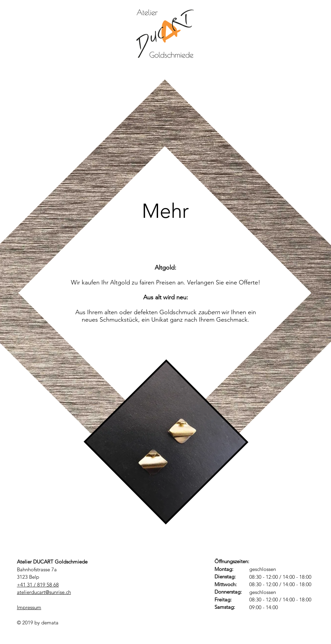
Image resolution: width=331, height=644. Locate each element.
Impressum (29, 607)
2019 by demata (40, 623)
